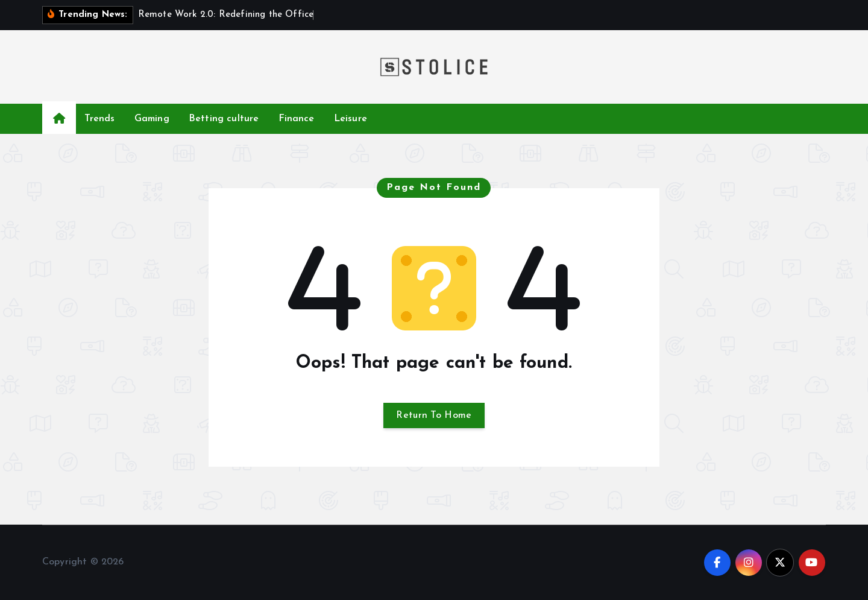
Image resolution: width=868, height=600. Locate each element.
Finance (297, 119)
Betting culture (224, 119)
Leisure (351, 119)
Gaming (152, 119)
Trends (100, 119)
